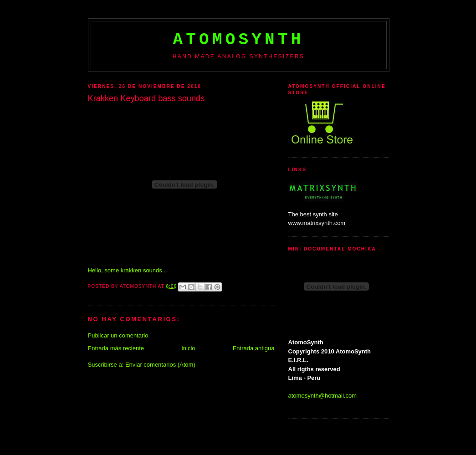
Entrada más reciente (116, 348)
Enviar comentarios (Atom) (160, 365)
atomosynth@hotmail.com (322, 396)
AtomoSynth (238, 40)
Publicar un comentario (118, 335)
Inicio (188, 348)
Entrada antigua (254, 348)
